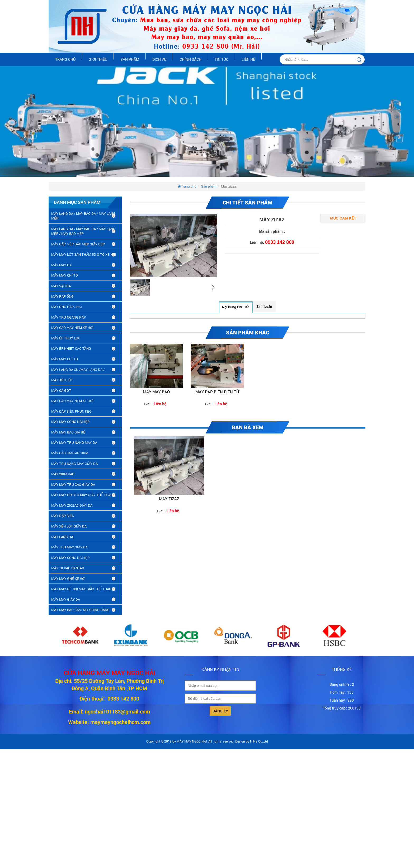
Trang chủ (65, 59)
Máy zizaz (169, 499)
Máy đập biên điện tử (217, 392)
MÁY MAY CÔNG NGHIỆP (70, 422)
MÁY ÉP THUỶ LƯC (66, 338)
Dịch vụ (159, 59)
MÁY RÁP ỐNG (62, 296)
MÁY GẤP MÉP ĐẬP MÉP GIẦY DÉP (78, 244)
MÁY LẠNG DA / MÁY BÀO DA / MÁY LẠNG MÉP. (83, 216)
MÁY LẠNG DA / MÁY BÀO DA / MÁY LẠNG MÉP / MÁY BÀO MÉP (83, 231)
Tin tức (222, 59)
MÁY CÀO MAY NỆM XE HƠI (72, 328)
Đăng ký (220, 711)
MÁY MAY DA (61, 265)
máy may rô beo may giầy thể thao (82, 495)
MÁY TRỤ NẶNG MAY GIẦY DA (74, 464)
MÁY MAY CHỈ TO (65, 275)
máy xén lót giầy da (69, 526)
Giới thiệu (98, 59)
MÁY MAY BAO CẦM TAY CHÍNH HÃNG (80, 610)
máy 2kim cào (63, 474)
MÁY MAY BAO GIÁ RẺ (68, 432)
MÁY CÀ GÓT (61, 390)
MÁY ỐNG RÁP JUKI (67, 307)
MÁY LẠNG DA (62, 537)
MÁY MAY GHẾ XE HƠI (68, 578)
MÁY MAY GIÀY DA (66, 599)
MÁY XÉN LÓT (62, 380)
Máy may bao (156, 392)
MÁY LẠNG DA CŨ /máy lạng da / (78, 370)
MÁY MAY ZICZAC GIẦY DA (72, 505)
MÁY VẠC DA (61, 286)
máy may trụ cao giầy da (73, 484)
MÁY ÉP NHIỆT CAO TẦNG (71, 348)
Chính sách (190, 59)
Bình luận (264, 307)
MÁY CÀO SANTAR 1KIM (70, 453)
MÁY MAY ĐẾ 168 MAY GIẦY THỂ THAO (81, 589)
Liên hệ (248, 59)
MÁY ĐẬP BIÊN (63, 516)
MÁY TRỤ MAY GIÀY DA (69, 547)
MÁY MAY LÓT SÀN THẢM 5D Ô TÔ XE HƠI (84, 254)
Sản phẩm (130, 59)
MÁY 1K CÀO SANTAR (68, 568)
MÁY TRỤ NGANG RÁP (69, 317)
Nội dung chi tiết (235, 307)
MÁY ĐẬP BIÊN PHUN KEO (71, 411)
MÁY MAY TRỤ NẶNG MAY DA (74, 442)
